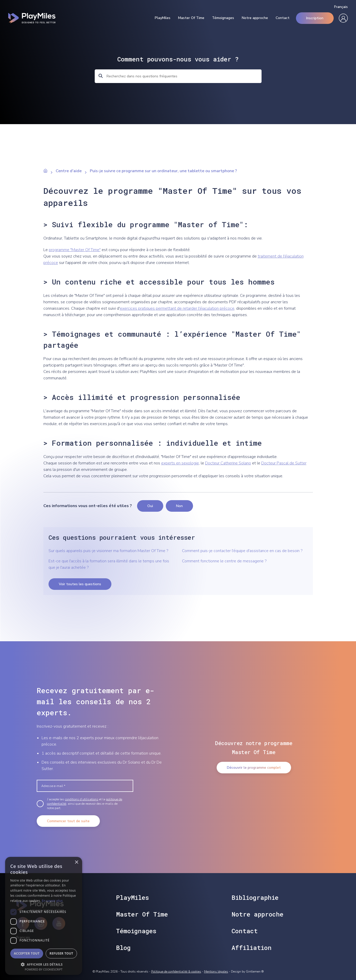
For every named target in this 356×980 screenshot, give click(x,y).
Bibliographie (255, 897)
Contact (283, 18)
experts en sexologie (180, 463)
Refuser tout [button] (61, 953)
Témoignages (223, 18)
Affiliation (252, 948)
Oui (150, 506)
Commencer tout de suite (68, 821)
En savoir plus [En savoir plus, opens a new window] (52, 901)
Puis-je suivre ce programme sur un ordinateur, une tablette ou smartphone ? (163, 171)
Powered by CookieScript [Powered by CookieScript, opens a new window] (44, 969)
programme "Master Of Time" (75, 250)
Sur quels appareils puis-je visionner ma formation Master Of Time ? (108, 551)
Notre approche (255, 18)
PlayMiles (163, 18)
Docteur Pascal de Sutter (284, 463)
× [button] (76, 862)
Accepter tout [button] (27, 953)
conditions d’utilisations (82, 799)
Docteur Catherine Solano (228, 463)
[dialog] (44, 916)
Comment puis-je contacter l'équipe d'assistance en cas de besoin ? (242, 551)
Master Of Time (191, 18)
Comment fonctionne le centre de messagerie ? (224, 561)
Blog (123, 948)
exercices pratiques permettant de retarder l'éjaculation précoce (177, 308)
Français (341, 7)
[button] (44, 964)
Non (179, 506)
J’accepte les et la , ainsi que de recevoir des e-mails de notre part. (85, 804)
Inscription (315, 18)
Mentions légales (216, 972)
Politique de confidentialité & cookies (176, 972)
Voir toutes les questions (80, 584)
